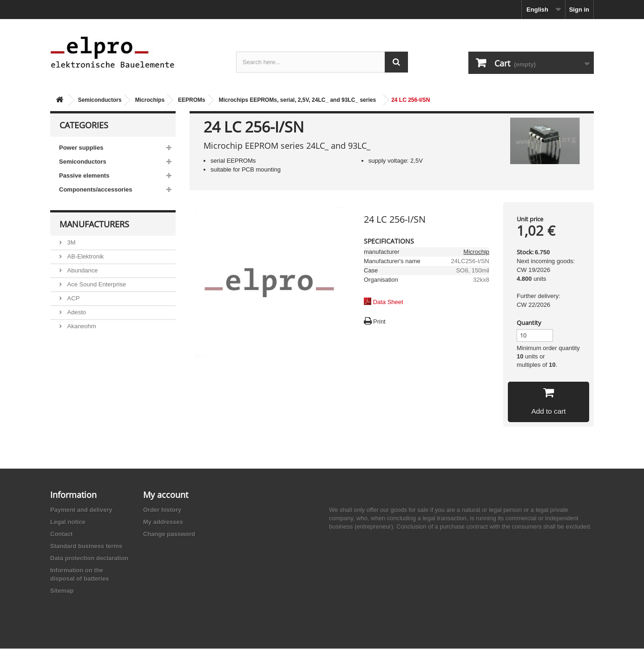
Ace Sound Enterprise (96, 284)
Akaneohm (81, 326)
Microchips (150, 100)
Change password (169, 534)
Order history (162, 510)
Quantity (529, 323)
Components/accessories (96, 189)
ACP (72, 298)
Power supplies (81, 148)
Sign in (579, 10)
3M (71, 242)
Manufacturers (94, 224)
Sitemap (62, 591)
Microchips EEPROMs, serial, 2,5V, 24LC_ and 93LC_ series (297, 100)
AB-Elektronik (85, 256)
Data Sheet (388, 302)
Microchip (476, 252)
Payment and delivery (81, 510)
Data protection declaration (89, 559)
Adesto (76, 312)
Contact (61, 534)
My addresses (163, 522)
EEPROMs (192, 100)
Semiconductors (100, 100)
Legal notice (68, 522)
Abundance (82, 270)
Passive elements (84, 175)
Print (379, 321)
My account (166, 495)
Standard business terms (86, 546)
